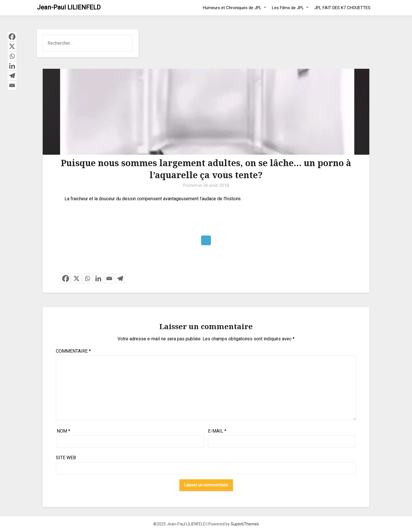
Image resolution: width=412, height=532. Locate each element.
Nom (63, 431)
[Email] (109, 278)
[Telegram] (120, 278)
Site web (66, 458)
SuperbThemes (245, 524)
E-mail (217, 431)
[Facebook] (66, 278)
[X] (76, 278)
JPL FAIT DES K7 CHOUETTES (342, 8)
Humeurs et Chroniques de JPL (232, 8)
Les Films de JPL (288, 8)
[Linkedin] (98, 278)
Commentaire (73, 351)
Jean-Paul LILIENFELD (69, 7)
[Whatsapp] (87, 278)
